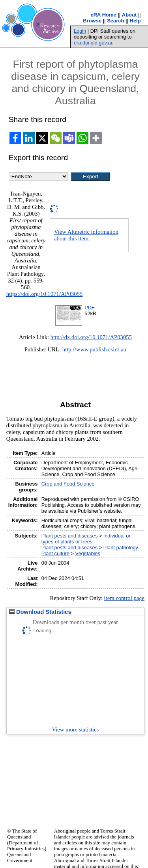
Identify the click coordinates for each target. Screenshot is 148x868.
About (129, 15)
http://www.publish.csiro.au (94, 349)
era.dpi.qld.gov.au (94, 43)
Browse (92, 21)
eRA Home (104, 15)
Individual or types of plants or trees (86, 539)
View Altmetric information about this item (86, 235)
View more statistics (76, 729)
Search (115, 21)
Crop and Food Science (68, 484)
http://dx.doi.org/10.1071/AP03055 (91, 337)
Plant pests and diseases (69, 536)
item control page (124, 598)
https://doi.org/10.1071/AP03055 (45, 294)
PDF (90, 307)
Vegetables (88, 553)
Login (80, 31)
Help (135, 21)
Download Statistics (40, 612)
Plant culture (55, 553)
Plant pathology (121, 548)
